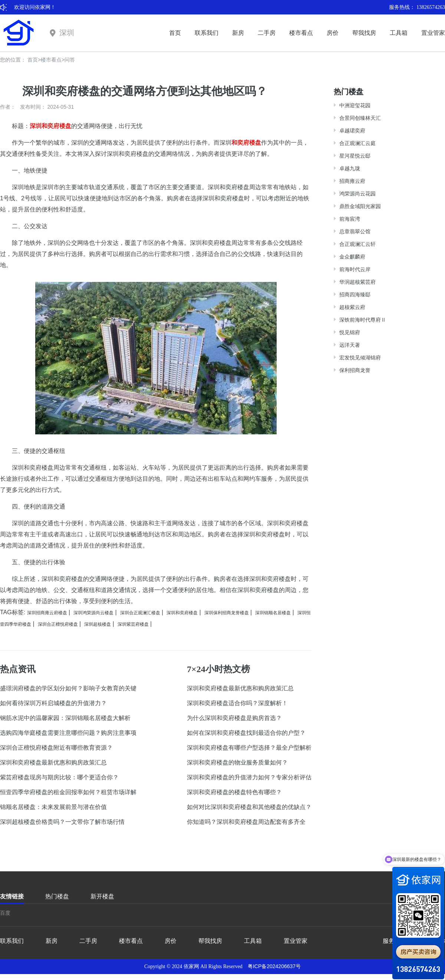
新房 (238, 33)
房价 (333, 33)
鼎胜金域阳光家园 (360, 206)
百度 (5, 913)
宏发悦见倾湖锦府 (360, 358)
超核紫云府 (352, 307)
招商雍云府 (352, 181)
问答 (70, 60)
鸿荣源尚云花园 (357, 194)
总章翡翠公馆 (355, 231)
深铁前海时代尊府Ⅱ (363, 320)
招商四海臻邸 (355, 295)
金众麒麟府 (352, 257)
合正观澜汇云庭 (357, 143)
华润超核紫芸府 (357, 282)
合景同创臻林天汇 (360, 118)
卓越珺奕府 (352, 131)
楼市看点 (301, 33)
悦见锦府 (350, 332)
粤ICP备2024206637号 (274, 966)
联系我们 (207, 33)
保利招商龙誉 (355, 370)
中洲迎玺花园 (355, 105)
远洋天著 (350, 345)
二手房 (267, 33)
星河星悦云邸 (355, 156)
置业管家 (433, 33)
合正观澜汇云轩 (357, 244)
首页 (175, 33)
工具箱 (399, 33)
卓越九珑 (350, 168)
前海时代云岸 (355, 269)
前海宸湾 (350, 219)
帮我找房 (364, 33)
